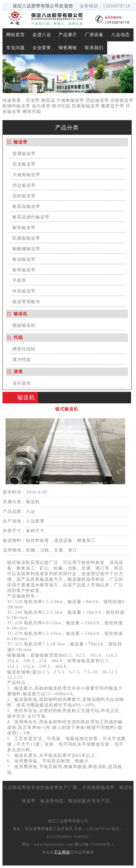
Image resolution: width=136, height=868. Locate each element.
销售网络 (68, 48)
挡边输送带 (97, 100)
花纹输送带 (122, 100)
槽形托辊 (32, 112)
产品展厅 (68, 35)
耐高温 (48, 100)
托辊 (18, 338)
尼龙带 (33, 100)
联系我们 (94, 48)
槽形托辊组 (24, 349)
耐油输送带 (24, 259)
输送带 (21, 142)
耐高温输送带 (26, 206)
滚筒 (18, 372)
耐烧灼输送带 (16, 106)
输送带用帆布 (26, 302)
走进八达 (42, 35)
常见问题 (15, 48)
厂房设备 (94, 35)
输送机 (21, 314)
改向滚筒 (41, 106)
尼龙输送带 (24, 164)
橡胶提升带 (113, 106)
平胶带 (19, 281)
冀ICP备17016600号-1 (94, 844)
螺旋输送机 (24, 325)
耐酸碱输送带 (26, 249)
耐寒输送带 (24, 270)
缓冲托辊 (61, 106)
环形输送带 (24, 291)
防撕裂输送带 (86, 106)
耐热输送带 (24, 228)
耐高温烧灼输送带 (31, 217)
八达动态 (121, 35)
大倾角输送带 (70, 100)
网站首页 (15, 35)
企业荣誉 (42, 48)
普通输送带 (24, 154)
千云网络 (62, 852)
